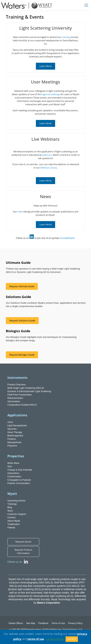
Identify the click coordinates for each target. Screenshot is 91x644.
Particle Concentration (19, 483)
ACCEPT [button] (72, 639)
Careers (11, 517)
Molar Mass (13, 463)
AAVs (10, 422)
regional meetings (51, 94)
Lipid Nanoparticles (17, 425)
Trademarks (14, 524)
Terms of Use (58, 623)
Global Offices (16, 623)
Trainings (12, 504)
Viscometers (14, 401)
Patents (11, 528)
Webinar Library (49, 168)
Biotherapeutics (15, 436)
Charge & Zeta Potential (20, 470)
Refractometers (15, 398)
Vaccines (12, 429)
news (20, 212)
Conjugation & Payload (19, 480)
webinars (47, 155)
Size (10, 466)
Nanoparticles (14, 442)
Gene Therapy (15, 432)
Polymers (12, 446)
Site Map (31, 623)
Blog (10, 507)
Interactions (13, 473)
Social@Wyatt (67, 238)
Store (10, 511)
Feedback (43, 623)
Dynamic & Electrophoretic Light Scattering (29, 391)
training (66, 37)
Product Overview (17, 385)
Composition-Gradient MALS (22, 405)
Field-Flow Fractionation (20, 395)
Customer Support (17, 514)
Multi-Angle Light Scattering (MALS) (26, 388)
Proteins (12, 439)
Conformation (14, 476)
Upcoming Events (16, 501)
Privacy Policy (75, 623)
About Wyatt (14, 521)
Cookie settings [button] (55, 639)
